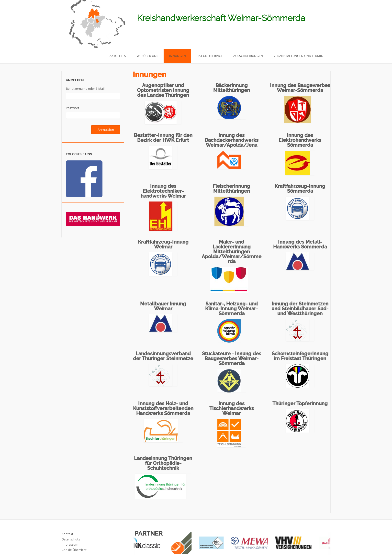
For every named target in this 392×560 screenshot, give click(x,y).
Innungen (177, 56)
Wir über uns (147, 56)
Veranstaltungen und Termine (299, 56)
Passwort (73, 108)
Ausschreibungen (248, 56)
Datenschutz (71, 539)
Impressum (70, 544)
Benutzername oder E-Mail (85, 89)
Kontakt (67, 534)
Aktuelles (118, 56)
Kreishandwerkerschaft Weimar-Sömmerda (221, 18)
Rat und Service (210, 56)
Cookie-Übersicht (74, 550)
